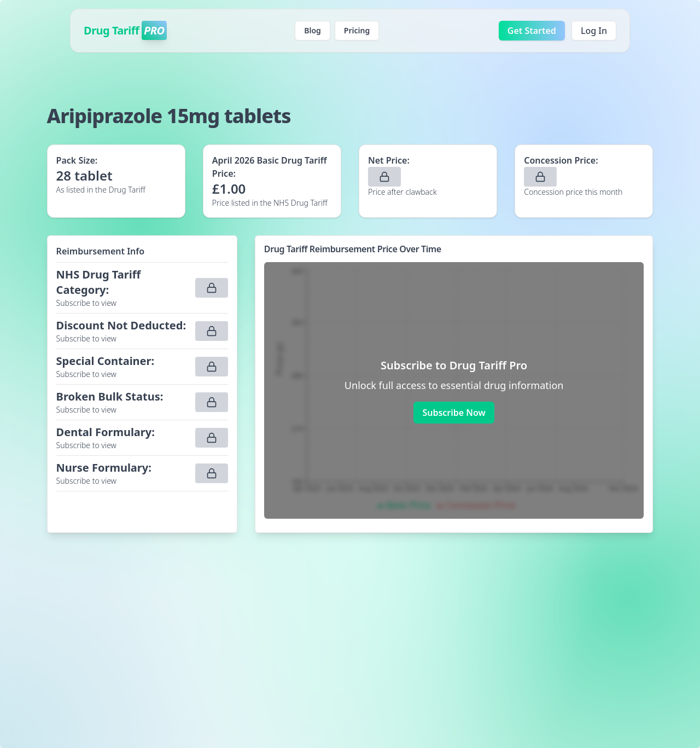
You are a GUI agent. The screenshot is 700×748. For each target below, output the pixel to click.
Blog (313, 30)
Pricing (357, 30)
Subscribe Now (454, 413)
